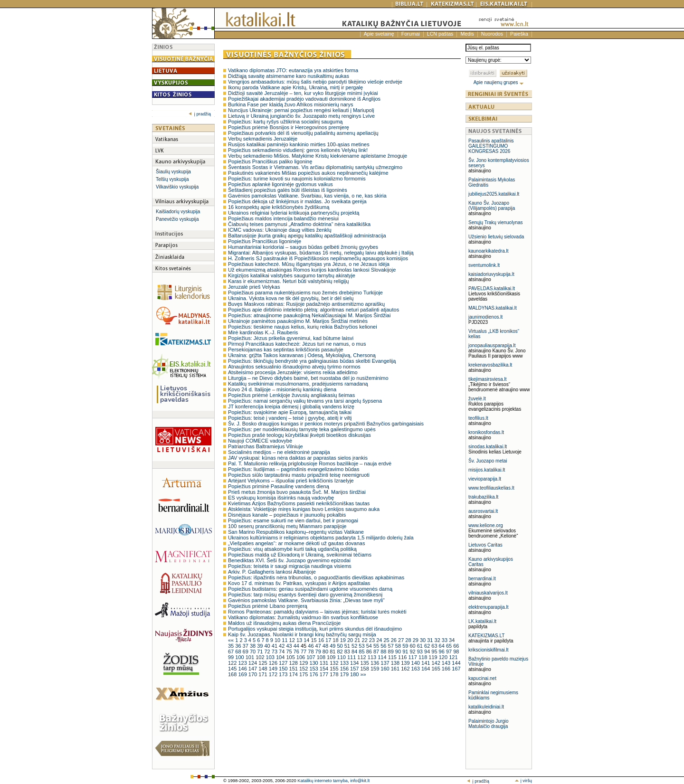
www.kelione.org (486, 525)
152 (304, 669)
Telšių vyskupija (172, 179)
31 (431, 640)
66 (456, 646)
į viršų (523, 781)
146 (243, 669)
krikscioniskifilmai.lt (488, 650)
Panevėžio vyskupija (177, 219)
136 (375, 663)
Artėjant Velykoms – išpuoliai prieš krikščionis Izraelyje (291, 481)
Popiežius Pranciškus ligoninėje (265, 241)
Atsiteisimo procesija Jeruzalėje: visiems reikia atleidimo (293, 372)
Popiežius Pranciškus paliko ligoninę (270, 161)
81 (333, 652)
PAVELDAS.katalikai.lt (492, 288)
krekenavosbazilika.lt (490, 365)
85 (362, 652)
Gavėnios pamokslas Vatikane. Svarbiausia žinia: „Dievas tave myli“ (306, 600)
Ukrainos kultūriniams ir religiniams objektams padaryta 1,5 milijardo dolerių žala (321, 538)
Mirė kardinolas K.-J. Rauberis (263, 332)
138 (396, 663)
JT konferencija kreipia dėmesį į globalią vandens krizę (291, 406)
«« (232, 640)
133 (345, 663)
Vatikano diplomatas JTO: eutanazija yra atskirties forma (293, 70)
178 (335, 674)
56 (384, 646)
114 (383, 657)
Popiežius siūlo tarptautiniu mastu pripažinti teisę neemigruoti (299, 475)
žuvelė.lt (477, 399)
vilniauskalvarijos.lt (488, 593)
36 (239, 646)
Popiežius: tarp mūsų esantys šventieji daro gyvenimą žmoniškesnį (305, 595)
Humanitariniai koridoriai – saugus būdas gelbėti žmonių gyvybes (303, 247)
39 (261, 646)
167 (456, 669)
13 (300, 640)
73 (275, 652)
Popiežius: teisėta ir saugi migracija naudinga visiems (290, 566)
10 (278, 640)
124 (253, 663)
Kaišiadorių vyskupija (178, 212)
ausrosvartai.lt (483, 511)
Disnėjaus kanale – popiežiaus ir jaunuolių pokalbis (287, 515)
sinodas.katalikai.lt (488, 447)
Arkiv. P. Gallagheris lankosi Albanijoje (272, 572)
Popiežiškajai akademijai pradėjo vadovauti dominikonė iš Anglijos (304, 99)
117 (413, 657)
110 (342, 657)
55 (377, 646)
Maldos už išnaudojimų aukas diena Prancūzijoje (284, 623)
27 (402, 640)
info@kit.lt (360, 781)
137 (385, 663)
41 (275, 646)
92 (413, 652)
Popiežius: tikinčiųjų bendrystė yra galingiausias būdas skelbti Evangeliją (312, 361)
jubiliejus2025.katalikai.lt (494, 194)
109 (332, 657)
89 (392, 652)
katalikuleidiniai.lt (486, 707)
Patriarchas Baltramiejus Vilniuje (266, 446)
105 (291, 657)
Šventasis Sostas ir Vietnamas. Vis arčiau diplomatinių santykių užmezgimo (315, 167)
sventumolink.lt (484, 265)
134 (355, 663)
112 (362, 657)
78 (311, 652)
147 (253, 669)
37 (246, 646)
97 (450, 652)
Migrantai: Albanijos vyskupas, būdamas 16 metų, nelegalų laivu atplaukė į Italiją (321, 253)
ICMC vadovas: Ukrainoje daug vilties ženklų (280, 230)
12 (293, 640)
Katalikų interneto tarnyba (323, 781)
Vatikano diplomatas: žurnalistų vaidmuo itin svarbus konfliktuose (303, 617)
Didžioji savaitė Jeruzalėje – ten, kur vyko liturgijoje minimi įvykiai (303, 93)
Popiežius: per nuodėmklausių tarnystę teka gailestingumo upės (302, 429)
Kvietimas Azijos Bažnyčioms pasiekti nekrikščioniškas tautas (299, 503)
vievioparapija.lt (485, 479)
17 (329, 640)
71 (261, 652)
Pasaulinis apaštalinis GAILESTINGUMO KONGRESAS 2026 (491, 146)
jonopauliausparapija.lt (492, 345)
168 (233, 674)
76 (297, 652)
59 (406, 646)
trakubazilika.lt (483, 497)
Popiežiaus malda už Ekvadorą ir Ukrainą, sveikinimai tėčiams (300, 555)
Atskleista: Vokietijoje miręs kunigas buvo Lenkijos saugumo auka (304, 509)
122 (233, 663)
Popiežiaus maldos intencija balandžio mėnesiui (283, 218)
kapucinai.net (482, 678)
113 (373, 657)
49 (333, 646)
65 (450, 646)
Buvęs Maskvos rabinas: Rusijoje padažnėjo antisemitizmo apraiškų (306, 304)
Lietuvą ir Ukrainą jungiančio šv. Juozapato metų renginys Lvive (301, 116)
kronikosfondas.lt (486, 432)
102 (261, 657)
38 (253, 646)
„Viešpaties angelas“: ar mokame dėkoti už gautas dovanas (296, 543)
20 (351, 640)
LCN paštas (440, 34)
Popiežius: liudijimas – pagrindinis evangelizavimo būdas (294, 469)
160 (385, 669)
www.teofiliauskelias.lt (491, 488)
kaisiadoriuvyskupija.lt (491, 274)
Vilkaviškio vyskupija (177, 187)
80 (326, 652)
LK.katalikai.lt (482, 621)
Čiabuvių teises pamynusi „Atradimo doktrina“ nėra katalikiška (299, 224)
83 (348, 652)
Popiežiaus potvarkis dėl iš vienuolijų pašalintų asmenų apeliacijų (303, 133)
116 (403, 657)
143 (447, 663)
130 (314, 663)
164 (426, 669)
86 (370, 652)
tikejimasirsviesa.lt (488, 379)
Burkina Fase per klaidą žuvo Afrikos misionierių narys (291, 104)
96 (442, 652)
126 (274, 663)
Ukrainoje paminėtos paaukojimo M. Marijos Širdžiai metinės (298, 321)
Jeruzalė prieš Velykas (254, 287)
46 (311, 646)
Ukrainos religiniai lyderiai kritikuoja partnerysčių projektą (294, 213)
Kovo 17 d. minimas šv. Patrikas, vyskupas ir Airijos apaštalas (299, 583)
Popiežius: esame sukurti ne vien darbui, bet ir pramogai (293, 520)
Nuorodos (492, 34)
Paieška (519, 34)
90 (399, 652)
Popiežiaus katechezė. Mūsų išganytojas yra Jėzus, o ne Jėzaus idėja (309, 264)
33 (445, 640)
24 (380, 640)
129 (304, 663)
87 (377, 652)
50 (340, 646)
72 (268, 652)
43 (290, 646)
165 (436, 669)
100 (240, 657)
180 (355, 674)
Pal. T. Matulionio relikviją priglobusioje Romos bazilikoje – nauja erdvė (310, 463)
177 (325, 674)
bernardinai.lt (482, 579)
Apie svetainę (379, 34)
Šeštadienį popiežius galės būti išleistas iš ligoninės (288, 190)
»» (363, 674)
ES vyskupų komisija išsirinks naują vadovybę (281, 498)
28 (409, 640)
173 (284, 674)
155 (335, 669)
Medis (467, 34)
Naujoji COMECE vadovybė (260, 441)
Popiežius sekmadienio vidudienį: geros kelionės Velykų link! (298, 150)
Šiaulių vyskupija (173, 172)
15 (314, 640)
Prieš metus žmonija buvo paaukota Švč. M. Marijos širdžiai (297, 492)
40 (268, 646)
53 (362, 646)
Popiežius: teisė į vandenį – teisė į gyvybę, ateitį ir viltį (290, 418)
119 (433, 657)
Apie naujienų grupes (499, 82)
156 (345, 669)
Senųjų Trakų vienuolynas (496, 222)
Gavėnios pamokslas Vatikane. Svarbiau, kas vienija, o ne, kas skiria (307, 196)
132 (335, 663)
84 (355, 652)
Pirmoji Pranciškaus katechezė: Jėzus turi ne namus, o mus (297, 344)
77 (304, 652)
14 (307, 640)
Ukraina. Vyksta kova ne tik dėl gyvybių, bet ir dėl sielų (291, 298)
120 (444, 657)
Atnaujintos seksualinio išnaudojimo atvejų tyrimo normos (294, 367)
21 (358, 640)
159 (375, 669)
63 (435, 646)
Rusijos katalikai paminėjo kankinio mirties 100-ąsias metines (299, 144)
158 (365, 669)
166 (447, 669)
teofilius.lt (478, 418)
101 (251, 657)
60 (413, 646)
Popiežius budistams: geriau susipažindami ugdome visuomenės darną (310, 589)
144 (456, 663)
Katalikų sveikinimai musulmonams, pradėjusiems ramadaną (298, 384)
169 (243, 674)
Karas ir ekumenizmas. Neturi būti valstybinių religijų (288, 281)
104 (281, 657)
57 (392, 646)
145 (233, 669)
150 (284, 669)
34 (452, 640)
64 (442, 646)
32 (438, 640)
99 (232, 657)
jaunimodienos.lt (485, 317)
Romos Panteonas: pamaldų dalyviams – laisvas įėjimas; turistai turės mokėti (317, 612)
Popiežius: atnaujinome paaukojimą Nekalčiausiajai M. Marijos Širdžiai (309, 315)
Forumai (411, 34)
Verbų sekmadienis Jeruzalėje (263, 139)
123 (243, 663)
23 (373, 640)
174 (294, 674)
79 (319, 652)
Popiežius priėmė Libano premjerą (268, 606)
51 (348, 646)
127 (284, 663)
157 (355, 669)
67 (232, 652)
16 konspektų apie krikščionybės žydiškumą (279, 207)
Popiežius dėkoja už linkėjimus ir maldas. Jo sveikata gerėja (297, 201)
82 (340, 652)
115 (393, 657)
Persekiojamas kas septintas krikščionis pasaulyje (286, 349)
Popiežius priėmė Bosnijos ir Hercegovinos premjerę (289, 127)
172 (274, 674)
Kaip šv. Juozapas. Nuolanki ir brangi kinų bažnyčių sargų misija (302, 634)
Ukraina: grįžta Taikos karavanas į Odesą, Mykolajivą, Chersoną (302, 355)
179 (345, 674)
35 (232, 646)
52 (355, 646)
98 (456, 652)
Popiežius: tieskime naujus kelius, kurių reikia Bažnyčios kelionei (303, 327)
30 (423, 640)
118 (423, 657)
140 (416, 663)
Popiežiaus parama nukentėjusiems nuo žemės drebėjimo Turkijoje (305, 293)
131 (325, 663)
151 (294, 669)
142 (436, 663)
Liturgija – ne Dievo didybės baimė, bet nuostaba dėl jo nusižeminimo (308, 378)
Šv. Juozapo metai (488, 461)
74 (282, 652)
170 (253, 674)
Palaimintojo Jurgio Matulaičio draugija (489, 724)
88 (384, 652)
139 (406, 663)
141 (426, 663)
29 (416, 640)
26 (394, 640)
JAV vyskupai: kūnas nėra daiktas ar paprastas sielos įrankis (298, 458)
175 (304, 674)
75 (290, 652)
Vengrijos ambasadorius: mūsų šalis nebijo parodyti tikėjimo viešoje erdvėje (315, 82)
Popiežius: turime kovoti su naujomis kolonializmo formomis (297, 179)
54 (370, 646)
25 (387, 640)
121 (453, 657)
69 (246, 652)
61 (421, 646)
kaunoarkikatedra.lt (489, 251)
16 (322, 640)
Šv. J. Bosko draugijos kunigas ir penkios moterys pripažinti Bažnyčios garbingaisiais (326, 424)
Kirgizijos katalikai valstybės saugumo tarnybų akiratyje (292, 275)
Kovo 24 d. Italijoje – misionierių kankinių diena (282, 389)
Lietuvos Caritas (485, 545)
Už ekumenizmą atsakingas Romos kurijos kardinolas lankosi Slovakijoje (312, 270)
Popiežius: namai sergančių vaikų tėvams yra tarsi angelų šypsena (305, 401)
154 (325, 669)
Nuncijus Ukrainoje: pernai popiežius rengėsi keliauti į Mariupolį (301, 110)
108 (322, 657)
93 (421, 652)
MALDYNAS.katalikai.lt (493, 308)
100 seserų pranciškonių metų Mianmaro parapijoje (287, 526)
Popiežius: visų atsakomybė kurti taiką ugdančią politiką (292, 549)
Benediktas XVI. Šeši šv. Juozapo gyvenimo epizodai (289, 560)
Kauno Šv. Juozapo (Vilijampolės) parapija (492, 206)
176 (314, 674)
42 (282, 646)
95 (435, 652)
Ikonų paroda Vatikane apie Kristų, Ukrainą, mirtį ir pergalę (295, 87)
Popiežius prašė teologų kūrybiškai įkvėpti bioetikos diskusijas (299, 435)
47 (319, 646)
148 (263, 669)
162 (406, 669)
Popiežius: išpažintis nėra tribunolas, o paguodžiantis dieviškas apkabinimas (316, 577)
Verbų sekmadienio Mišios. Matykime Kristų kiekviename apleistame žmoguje (318, 156)
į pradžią (200, 114)
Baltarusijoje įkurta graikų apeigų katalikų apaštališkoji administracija (307, 236)
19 (344, 640)
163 (416, 669)
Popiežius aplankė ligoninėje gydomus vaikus (280, 184)
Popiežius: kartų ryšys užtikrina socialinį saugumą (285, 122)
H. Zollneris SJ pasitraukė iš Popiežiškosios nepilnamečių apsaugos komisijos (318, 258)
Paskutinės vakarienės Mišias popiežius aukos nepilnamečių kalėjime (308, 173)
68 (239, 652)
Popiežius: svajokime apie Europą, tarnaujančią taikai (290, 412)
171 (263, 674)
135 (365, 663)
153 (314, 669)
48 (326, 646)
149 (274, 669)
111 (352, 657)
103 (271, 657)
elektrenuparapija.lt (489, 607)
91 (406, 652)
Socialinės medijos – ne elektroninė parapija (279, 452)
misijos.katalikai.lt (487, 470)
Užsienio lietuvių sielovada (496, 237)
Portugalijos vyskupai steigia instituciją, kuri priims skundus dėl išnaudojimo (315, 629)
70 (253, 652)
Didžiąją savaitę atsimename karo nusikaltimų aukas (289, 76)
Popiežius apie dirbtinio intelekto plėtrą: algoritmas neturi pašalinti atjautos (313, 310)
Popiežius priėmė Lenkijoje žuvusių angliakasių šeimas (291, 395)
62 (428, 646)
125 (263, 663)
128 (294, 663)
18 (336, 640)
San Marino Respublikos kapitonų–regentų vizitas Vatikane (296, 532)
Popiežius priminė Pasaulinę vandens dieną (279, 486)
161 (396, 669)
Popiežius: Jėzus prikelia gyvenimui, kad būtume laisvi (291, 338)
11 (285, 640)
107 (311, 657)
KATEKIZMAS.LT (486, 636)
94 (428, 652)
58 (399, 646)
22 (366, 640)
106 (301, 657)
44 (297, 646)
